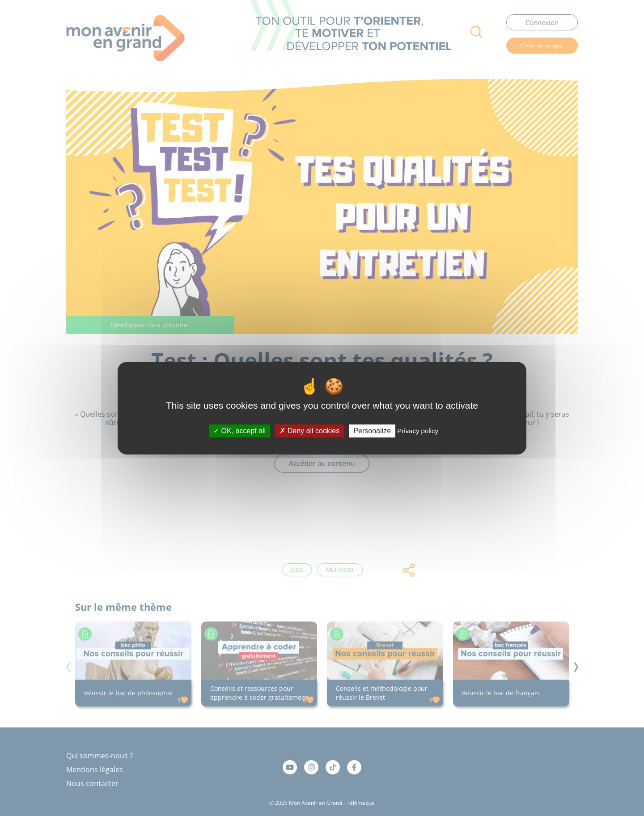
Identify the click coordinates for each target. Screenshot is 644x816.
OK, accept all (239, 431)
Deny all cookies (309, 431)
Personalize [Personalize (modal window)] (372, 431)
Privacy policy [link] (418, 431)
